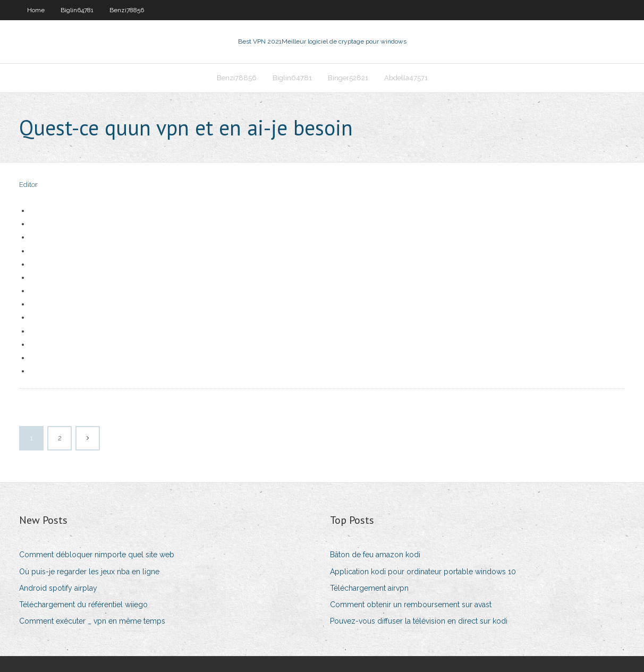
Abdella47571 (406, 78)
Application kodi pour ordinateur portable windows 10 (423, 572)
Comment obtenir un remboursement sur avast (411, 605)
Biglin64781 (77, 10)
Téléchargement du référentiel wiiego (83, 605)
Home (36, 10)
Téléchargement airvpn (369, 588)
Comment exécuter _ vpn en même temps (92, 621)
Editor (28, 185)
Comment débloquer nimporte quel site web (97, 555)
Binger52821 (348, 78)
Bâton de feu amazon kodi (375, 555)
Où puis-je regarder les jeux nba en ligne (89, 572)
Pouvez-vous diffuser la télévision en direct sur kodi (419, 621)
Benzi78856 (127, 10)
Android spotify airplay (58, 588)
